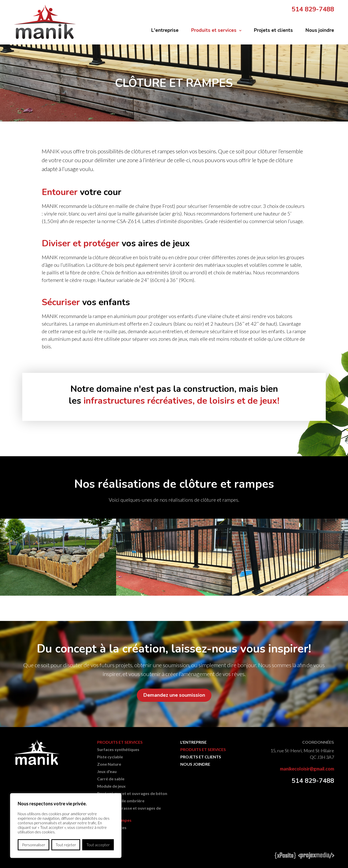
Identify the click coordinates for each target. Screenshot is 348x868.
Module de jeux (111, 786)
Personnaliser (34, 845)
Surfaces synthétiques (118, 749)
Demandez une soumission (174, 695)
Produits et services (214, 30)
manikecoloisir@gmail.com (307, 769)
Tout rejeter (66, 845)
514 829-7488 (313, 9)
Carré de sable (111, 779)
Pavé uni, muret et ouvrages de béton (132, 793)
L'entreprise (165, 30)
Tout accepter (98, 845)
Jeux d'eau (107, 771)
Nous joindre (320, 30)
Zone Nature (109, 764)
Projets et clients (273, 30)
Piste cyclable (110, 757)
